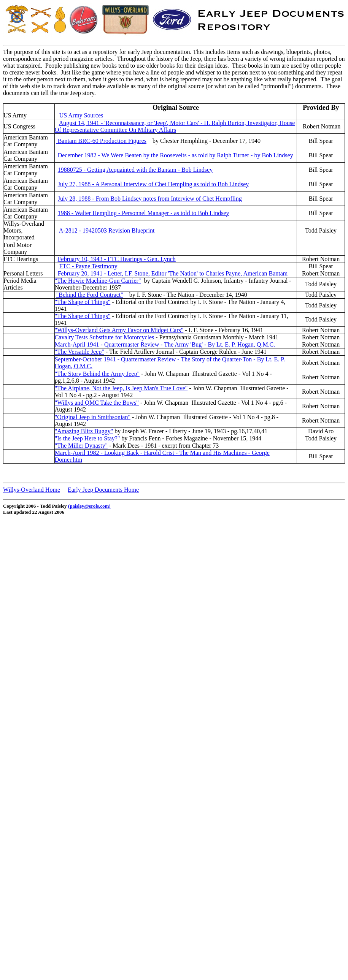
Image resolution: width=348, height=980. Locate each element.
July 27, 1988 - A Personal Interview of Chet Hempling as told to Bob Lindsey (153, 184)
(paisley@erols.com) (89, 506)
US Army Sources (81, 115)
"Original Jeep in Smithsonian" (93, 417)
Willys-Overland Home (32, 490)
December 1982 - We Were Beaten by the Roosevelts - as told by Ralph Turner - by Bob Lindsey (176, 155)
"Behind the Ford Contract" (90, 295)
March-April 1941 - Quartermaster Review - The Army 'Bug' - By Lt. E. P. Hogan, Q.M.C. (165, 344)
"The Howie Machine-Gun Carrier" (98, 281)
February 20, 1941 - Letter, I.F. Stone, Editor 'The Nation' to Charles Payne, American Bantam (173, 273)
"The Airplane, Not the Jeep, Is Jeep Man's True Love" (121, 388)
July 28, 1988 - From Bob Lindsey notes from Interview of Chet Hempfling (150, 199)
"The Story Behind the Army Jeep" (97, 374)
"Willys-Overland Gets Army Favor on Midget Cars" (119, 330)
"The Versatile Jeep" (79, 352)
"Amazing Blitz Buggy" (84, 431)
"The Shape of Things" (83, 302)
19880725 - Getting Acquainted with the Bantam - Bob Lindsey (135, 170)
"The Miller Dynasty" (81, 446)
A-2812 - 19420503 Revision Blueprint (107, 230)
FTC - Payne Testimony (88, 266)
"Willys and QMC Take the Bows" (97, 403)
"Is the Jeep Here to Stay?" (87, 438)
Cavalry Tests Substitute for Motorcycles (105, 337)
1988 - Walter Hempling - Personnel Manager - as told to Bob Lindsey (144, 213)
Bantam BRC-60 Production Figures (101, 141)
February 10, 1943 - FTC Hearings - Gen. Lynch (117, 259)
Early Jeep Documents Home (103, 490)
